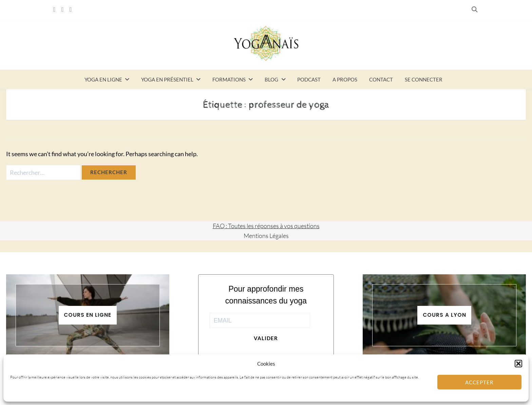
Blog (271, 79)
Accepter (479, 382)
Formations (229, 79)
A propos (345, 79)
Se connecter (424, 79)
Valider (266, 338)
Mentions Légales (266, 236)
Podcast (309, 79)
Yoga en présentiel (167, 79)
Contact (381, 79)
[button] (518, 364)
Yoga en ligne (103, 79)
